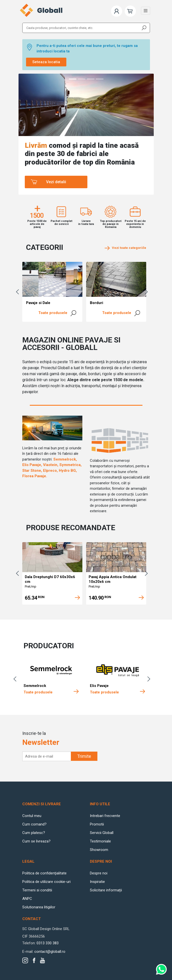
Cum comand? (34, 824)
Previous (19, 292)
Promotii (97, 824)
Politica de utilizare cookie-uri (46, 882)
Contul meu (32, 816)
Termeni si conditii (37, 890)
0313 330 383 (48, 943)
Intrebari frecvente (105, 816)
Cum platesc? (34, 833)
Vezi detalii (56, 182)
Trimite (84, 756)
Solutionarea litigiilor (39, 907)
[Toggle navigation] (146, 11)
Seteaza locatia (46, 62)
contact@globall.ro (50, 952)
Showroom (99, 850)
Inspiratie (97, 882)
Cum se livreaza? (36, 841)
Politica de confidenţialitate (44, 873)
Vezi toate (125, 248)
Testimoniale (100, 841)
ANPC (27, 899)
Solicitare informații (106, 890)
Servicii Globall (102, 833)
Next (147, 292)
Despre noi (99, 873)
